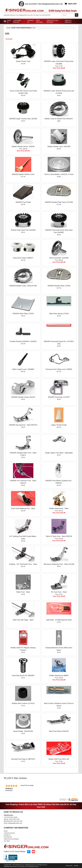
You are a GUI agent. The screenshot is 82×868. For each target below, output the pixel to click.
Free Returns (39, 21)
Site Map (76, 865)
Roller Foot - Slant (23, 592)
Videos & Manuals (68, 21)
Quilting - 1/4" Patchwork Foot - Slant (23, 564)
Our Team (7, 841)
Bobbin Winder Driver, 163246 (23, 147)
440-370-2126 (18, 821)
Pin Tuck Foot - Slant (59, 592)
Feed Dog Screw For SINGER (23, 676)
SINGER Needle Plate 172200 (59, 286)
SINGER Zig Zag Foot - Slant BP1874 (23, 425)
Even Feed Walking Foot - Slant (23, 508)
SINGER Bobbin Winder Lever (23, 174)
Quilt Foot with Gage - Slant (23, 620)
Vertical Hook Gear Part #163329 (23, 230)
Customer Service (17, 21)
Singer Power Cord (23, 61)
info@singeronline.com (15, 823)
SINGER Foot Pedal (23, 202)
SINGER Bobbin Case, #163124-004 (23, 286)
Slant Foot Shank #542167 (59, 731)
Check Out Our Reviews (52, 21)
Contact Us (30, 21)
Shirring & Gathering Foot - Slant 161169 (59, 564)
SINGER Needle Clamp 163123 (23, 397)
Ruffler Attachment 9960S (59, 676)
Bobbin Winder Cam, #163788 (59, 147)
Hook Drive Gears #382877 (23, 258)
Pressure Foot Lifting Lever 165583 (59, 369)
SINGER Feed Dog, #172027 (59, 397)
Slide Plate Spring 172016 (59, 314)
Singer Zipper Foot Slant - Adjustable (59, 453)
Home (9, 28)
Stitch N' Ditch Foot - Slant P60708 (59, 536)
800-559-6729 (8, 821)
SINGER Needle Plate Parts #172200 (59, 202)
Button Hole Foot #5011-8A (59, 759)
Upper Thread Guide (59, 425)
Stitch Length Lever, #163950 (23, 369)
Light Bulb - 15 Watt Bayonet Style (59, 620)
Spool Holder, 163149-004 (23, 731)
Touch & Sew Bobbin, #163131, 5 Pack (59, 174)
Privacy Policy (69, 865)
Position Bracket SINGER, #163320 (23, 341)
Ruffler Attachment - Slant (59, 508)
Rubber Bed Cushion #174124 (23, 703)
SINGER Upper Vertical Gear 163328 (23, 119)
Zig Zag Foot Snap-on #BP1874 (23, 759)
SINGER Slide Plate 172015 (23, 314)
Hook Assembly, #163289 (59, 258)
